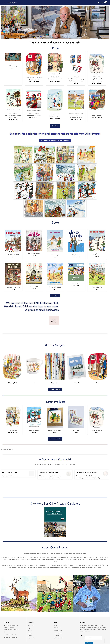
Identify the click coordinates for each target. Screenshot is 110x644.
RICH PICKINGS (34, 287)
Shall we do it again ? (55, 116)
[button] (55, 126)
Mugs (34, 385)
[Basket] (104, 3)
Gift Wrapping (13, 66)
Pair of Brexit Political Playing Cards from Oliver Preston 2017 (76, 81)
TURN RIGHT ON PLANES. (34, 115)
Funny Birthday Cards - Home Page (34, 78)
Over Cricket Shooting (76, 117)
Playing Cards (76, 77)
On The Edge (55, 255)
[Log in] (97, 3)
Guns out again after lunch (55, 79)
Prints (98, 385)
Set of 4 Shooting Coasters (55, 432)
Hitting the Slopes (97, 254)
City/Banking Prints (34, 113)
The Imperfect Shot (97, 288)
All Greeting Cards (12, 385)
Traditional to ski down (97, 115)
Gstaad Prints (55, 114)
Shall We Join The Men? (34, 254)
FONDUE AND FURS (13, 255)
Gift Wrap (13, 64)
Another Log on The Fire (13, 288)
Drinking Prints (55, 77)
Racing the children (97, 432)
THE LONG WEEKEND (55, 288)
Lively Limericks (76, 255)
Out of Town (76, 284)
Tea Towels (76, 385)
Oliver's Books (55, 385)
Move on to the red (34, 432)
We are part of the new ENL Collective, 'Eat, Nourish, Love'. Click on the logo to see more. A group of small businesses (32, 308)
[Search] (101, 3)
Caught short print (34, 80)
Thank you (76, 432)
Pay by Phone (13, 432)
